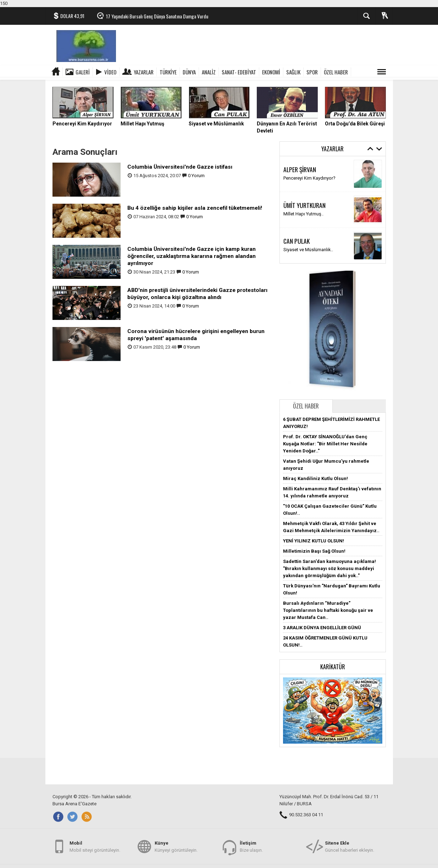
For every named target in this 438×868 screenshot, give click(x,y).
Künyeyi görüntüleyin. (176, 846)
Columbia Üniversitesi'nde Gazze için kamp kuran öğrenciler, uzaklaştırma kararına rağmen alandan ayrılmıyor (192, 256)
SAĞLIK (293, 72)
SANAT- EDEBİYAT (239, 72)
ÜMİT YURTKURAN (304, 205)
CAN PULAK (296, 241)
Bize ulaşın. (251, 846)
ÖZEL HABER (336, 72)
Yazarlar (144, 72)
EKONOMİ (271, 72)
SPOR (312, 72)
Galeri (83, 72)
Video (110, 72)
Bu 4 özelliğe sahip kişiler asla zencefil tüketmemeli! (195, 208)
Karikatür (333, 667)
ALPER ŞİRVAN (300, 169)
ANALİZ (209, 72)
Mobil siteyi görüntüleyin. (95, 846)
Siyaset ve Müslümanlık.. (308, 250)
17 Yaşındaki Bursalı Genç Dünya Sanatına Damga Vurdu (157, 16)
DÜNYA (189, 72)
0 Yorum (196, 176)
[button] (333, 710)
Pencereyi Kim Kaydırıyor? (309, 178)
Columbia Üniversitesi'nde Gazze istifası (180, 167)
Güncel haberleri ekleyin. (350, 846)
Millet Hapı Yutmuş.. (303, 214)
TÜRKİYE (168, 72)
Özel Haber (306, 406)
